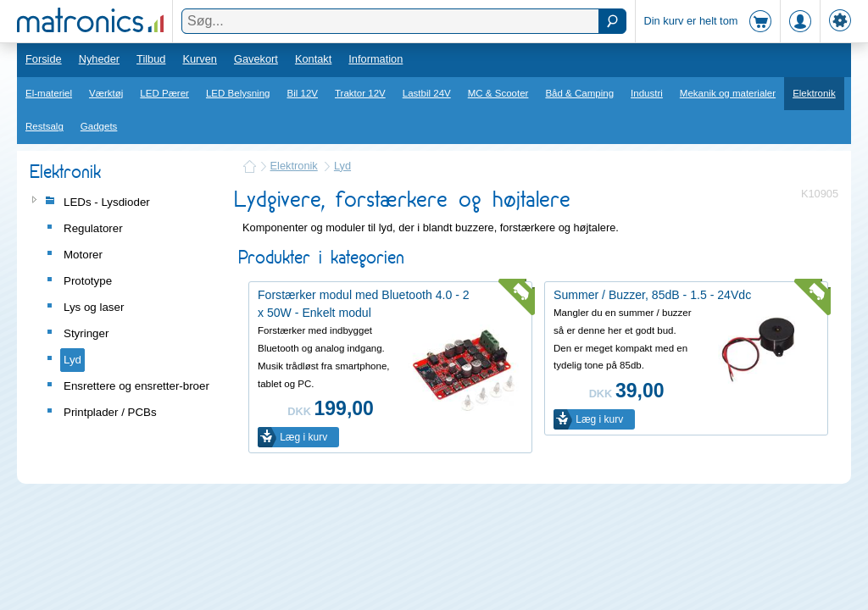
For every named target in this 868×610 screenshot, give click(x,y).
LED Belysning (238, 93)
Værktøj (106, 93)
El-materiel (49, 93)
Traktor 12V (360, 93)
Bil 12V (303, 93)
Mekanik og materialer (728, 93)
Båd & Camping (579, 93)
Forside (44, 59)
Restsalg (45, 126)
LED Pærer (164, 93)
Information (376, 59)
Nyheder (99, 59)
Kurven (200, 59)
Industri (647, 93)
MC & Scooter (498, 93)
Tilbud (151, 59)
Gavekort (256, 59)
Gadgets (99, 126)
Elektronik (814, 93)
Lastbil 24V (427, 93)
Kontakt (313, 59)
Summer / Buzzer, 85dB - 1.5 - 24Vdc (652, 295)
